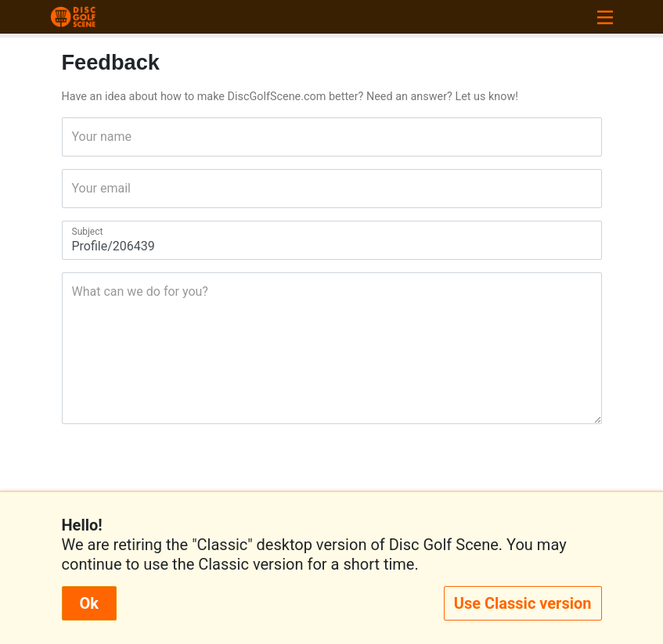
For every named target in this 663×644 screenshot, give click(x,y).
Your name (77, 137)
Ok (89, 603)
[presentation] (332, 473)
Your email (77, 188)
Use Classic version (523, 603)
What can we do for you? (77, 291)
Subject (77, 232)
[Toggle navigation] (605, 17)
